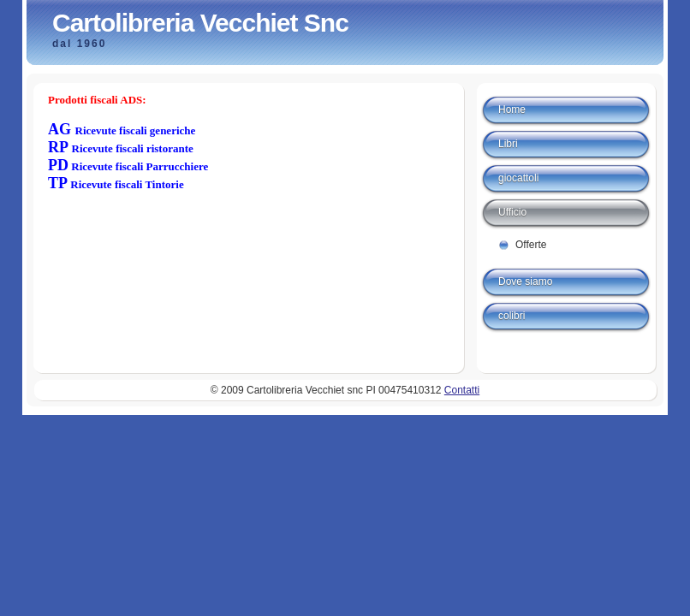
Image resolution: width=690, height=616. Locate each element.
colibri (512, 316)
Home (512, 110)
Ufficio (512, 212)
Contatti (462, 390)
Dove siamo (525, 281)
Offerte (531, 245)
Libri (508, 144)
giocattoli (518, 178)
